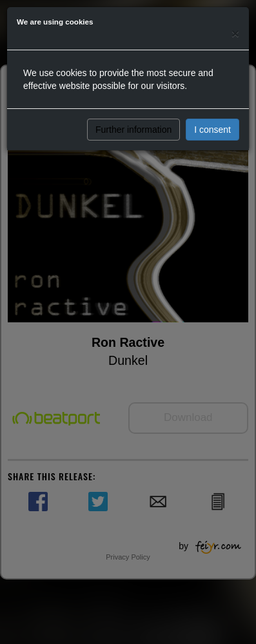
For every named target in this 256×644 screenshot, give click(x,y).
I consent (212, 130)
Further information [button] (133, 130)
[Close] (235, 33)
